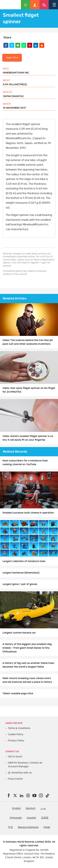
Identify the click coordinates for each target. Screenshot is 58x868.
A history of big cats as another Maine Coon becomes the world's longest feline (28, 665)
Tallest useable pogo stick (18, 693)
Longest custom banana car (19, 633)
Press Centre (15, 779)
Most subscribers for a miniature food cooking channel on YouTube (25, 463)
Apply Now (12, 58)
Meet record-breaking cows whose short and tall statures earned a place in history (27, 680)
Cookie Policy (16, 734)
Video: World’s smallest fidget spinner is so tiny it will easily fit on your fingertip (28, 438)
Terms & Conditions (19, 728)
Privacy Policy (16, 741)
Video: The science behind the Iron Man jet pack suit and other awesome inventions (28, 342)
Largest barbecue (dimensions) (21, 573)
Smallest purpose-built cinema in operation (28, 513)
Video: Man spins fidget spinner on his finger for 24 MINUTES (29, 390)
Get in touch (15, 757)
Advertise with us (22, 773)
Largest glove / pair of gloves (20, 584)
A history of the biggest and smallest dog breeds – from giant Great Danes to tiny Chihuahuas (27, 648)
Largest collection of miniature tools (24, 561)
